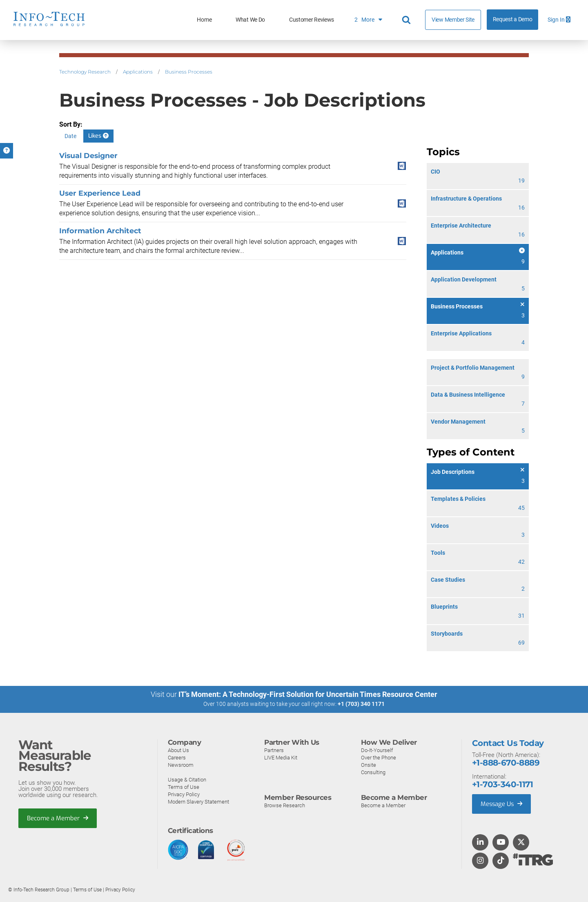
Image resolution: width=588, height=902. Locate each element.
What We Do (250, 20)
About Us (178, 750)
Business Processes (189, 72)
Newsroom (181, 765)
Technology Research (85, 72)
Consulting (373, 772)
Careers (177, 757)
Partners (274, 750)
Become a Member (58, 818)
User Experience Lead (100, 193)
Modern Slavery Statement (198, 801)
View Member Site (453, 20)
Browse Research (285, 805)
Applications (138, 72)
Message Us (502, 804)
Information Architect (100, 231)
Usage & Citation (187, 779)
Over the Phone (379, 757)
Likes (98, 136)
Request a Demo (513, 19)
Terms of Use (184, 787)
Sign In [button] (559, 20)
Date (70, 136)
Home (204, 20)
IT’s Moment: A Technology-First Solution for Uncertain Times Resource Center (308, 694)
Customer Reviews (312, 20)
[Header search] (408, 20)
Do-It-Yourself (377, 750)
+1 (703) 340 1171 (361, 704)
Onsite (369, 765)
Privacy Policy (184, 794)
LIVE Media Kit (281, 757)
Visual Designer (88, 155)
